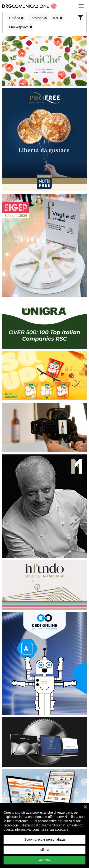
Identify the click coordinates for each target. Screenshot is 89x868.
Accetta (44, 860)
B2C (56, 18)
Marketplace (19, 27)
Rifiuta (45, 850)
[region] (44, 836)
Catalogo (37, 18)
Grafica (15, 18)
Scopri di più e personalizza (44, 839)
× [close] (86, 807)
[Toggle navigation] (81, 6)
